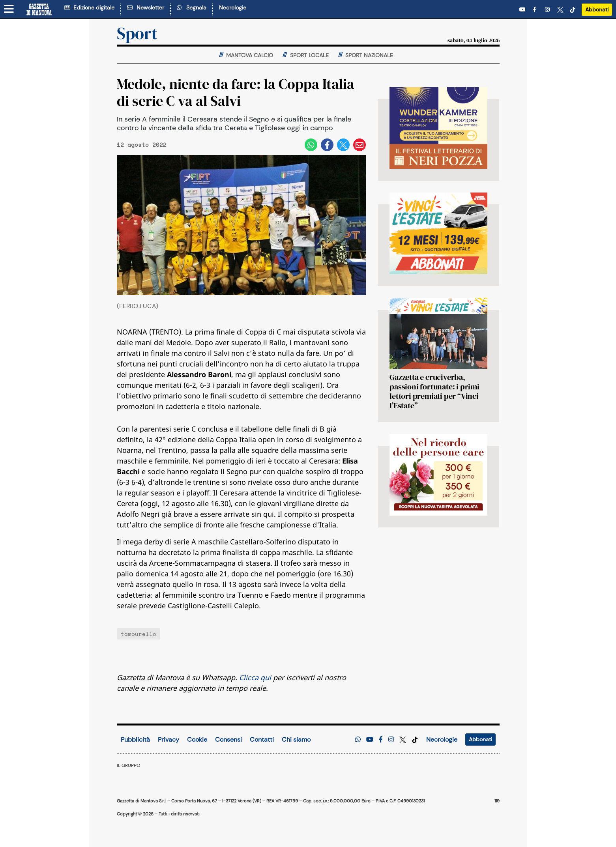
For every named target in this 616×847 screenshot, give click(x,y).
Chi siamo (296, 739)
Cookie (197, 739)
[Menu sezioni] (9, 9)
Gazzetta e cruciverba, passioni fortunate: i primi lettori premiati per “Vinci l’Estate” (434, 391)
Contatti (262, 739)
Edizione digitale (89, 7)
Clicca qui (255, 677)
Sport (137, 33)
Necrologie (233, 7)
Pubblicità (135, 739)
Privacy (169, 739)
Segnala (192, 7)
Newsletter (146, 7)
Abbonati (597, 9)
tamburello (139, 634)
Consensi (228, 739)
